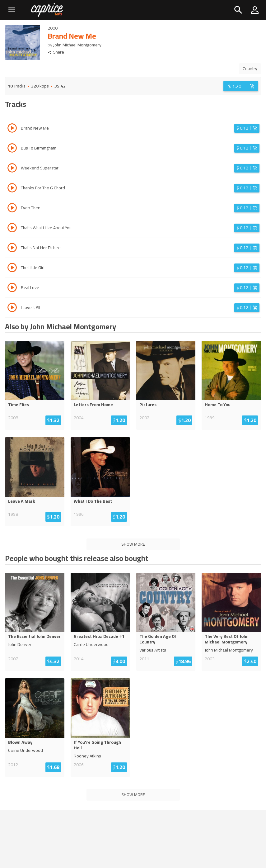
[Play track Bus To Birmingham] (12, 149)
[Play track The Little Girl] (12, 268)
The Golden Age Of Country (158, 639)
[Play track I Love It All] (12, 308)
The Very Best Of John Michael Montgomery (227, 639)
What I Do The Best (93, 501)
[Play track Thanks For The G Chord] (12, 189)
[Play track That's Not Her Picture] (12, 249)
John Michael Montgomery (77, 45)
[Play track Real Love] (12, 288)
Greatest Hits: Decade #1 (99, 636)
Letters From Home (93, 405)
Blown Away (20, 742)
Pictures (148, 405)
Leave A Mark (21, 501)
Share (56, 52)
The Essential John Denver (34, 636)
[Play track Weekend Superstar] (12, 169)
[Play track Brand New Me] (12, 129)
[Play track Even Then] (12, 209)
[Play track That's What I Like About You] (12, 229)
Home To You (218, 405)
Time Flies (19, 405)
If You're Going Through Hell (97, 745)
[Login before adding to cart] (241, 86)
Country (250, 69)
